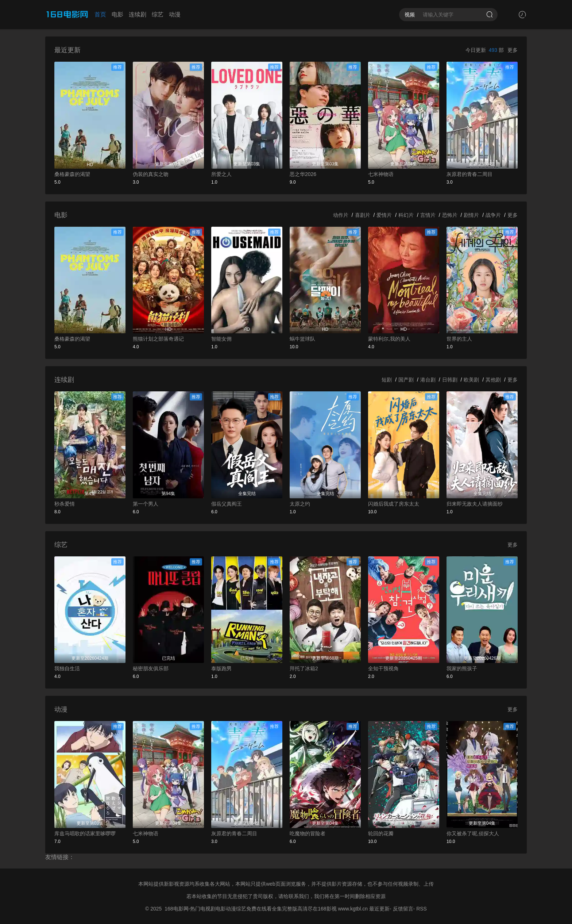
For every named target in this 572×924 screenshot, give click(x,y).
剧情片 (471, 215)
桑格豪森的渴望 (72, 174)
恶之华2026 (303, 174)
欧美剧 (471, 380)
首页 (100, 14)
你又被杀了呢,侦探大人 (473, 833)
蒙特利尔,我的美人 (389, 339)
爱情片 (384, 215)
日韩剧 (450, 380)
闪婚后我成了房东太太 (394, 504)
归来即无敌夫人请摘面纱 (475, 504)
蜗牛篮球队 (302, 339)
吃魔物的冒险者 (308, 833)
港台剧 (428, 380)
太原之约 (300, 504)
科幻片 (406, 215)
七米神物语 (381, 174)
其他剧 (493, 380)
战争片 (493, 215)
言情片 (428, 215)
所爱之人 (221, 174)
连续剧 (138, 14)
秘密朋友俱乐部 (151, 668)
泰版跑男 (221, 668)
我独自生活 (67, 668)
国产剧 (406, 380)
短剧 (387, 380)
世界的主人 (459, 339)
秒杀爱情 (65, 504)
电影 (117, 14)
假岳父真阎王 (227, 504)
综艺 (158, 14)
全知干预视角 (383, 668)
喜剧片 (363, 215)
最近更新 (379, 909)
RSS (422, 909)
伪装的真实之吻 (151, 174)
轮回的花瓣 (381, 833)
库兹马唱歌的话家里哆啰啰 (85, 833)
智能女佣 (221, 339)
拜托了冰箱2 (304, 668)
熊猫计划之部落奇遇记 (158, 339)
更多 (513, 50)
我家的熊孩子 (462, 668)
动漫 (175, 14)
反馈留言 (403, 909)
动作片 (341, 215)
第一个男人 (146, 504)
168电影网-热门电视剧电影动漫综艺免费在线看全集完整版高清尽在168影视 (250, 909)
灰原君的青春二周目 (469, 174)
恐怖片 (450, 215)
